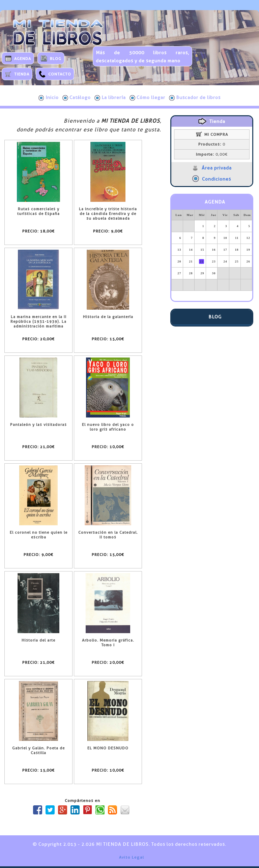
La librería (110, 98)
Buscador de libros (195, 98)
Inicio (49, 98)
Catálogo (77, 98)
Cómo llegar (147, 98)
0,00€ (212, 154)
